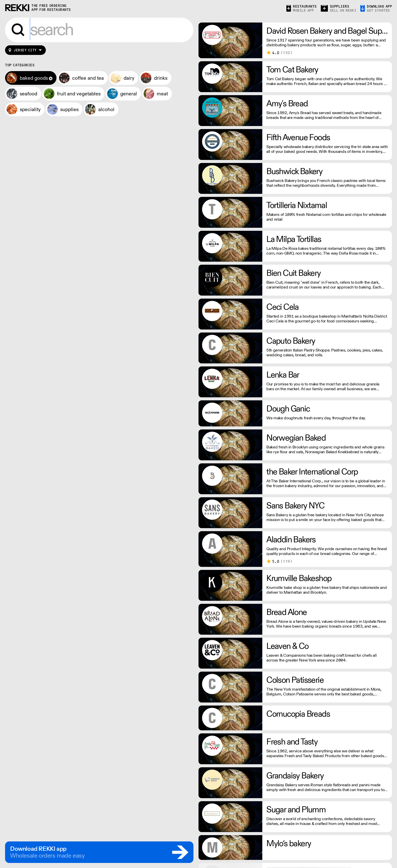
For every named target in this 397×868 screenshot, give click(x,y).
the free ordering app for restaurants (51, 8)
